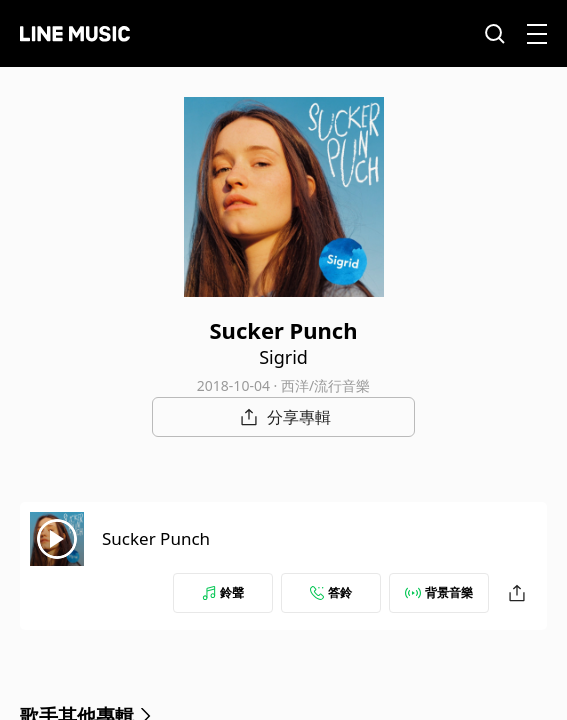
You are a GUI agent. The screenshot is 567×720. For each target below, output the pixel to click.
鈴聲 (223, 592)
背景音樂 (439, 592)
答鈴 (331, 592)
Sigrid (283, 357)
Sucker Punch (156, 538)
